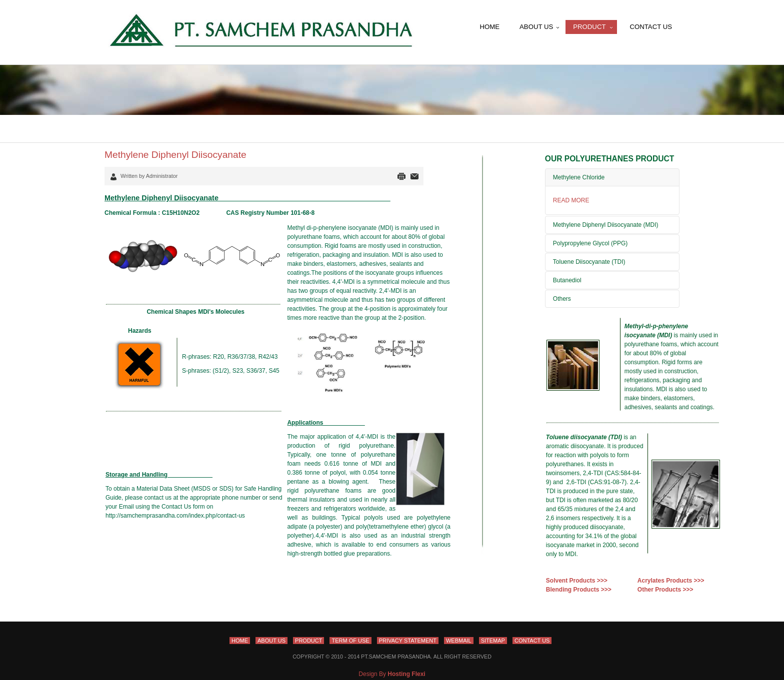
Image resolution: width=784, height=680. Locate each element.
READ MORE (571, 200)
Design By (392, 674)
